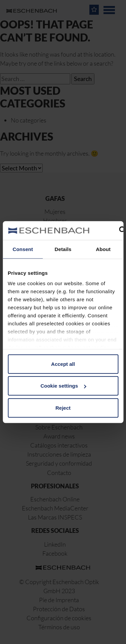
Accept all (63, 364)
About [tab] (103, 249)
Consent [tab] (23, 249)
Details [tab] (63, 249)
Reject (63, 408)
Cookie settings (63, 386)
